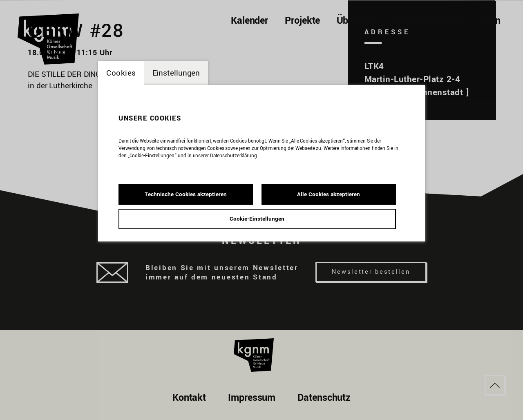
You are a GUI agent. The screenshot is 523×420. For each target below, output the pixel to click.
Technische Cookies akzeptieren (186, 194)
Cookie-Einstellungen (257, 219)
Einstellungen (176, 73)
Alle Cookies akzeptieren (329, 194)
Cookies (121, 73)
